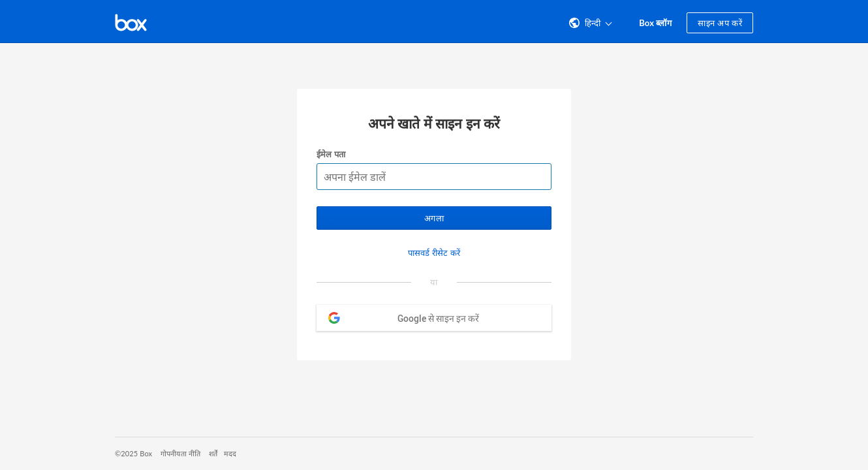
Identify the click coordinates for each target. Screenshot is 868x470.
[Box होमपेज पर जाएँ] (131, 22)
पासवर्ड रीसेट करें (434, 253)
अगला (434, 218)
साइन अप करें (720, 23)
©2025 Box (133, 453)
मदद (230, 453)
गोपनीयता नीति (180, 453)
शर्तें (213, 453)
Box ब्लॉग (655, 23)
